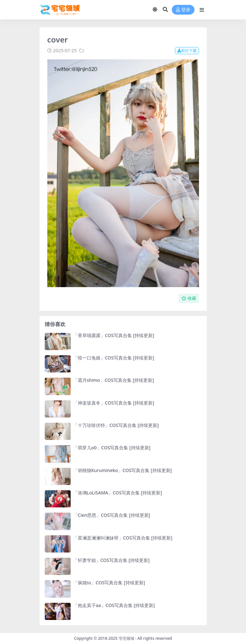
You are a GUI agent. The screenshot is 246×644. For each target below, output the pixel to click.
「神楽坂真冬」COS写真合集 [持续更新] (114, 403)
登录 (183, 10)
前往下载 (187, 50)
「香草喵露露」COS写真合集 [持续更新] (114, 335)
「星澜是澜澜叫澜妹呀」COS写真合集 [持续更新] (123, 538)
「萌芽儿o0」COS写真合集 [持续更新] (112, 448)
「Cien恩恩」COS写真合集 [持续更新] (112, 515)
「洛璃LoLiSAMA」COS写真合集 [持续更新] (118, 493)
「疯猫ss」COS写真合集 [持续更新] (109, 583)
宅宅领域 (126, 638)
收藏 (189, 298)
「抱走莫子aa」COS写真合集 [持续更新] (114, 605)
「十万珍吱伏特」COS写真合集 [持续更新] (116, 425)
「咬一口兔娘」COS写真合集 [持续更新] (114, 358)
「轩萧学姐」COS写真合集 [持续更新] (111, 560)
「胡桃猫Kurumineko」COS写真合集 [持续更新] (123, 470)
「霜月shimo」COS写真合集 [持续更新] (114, 380)
